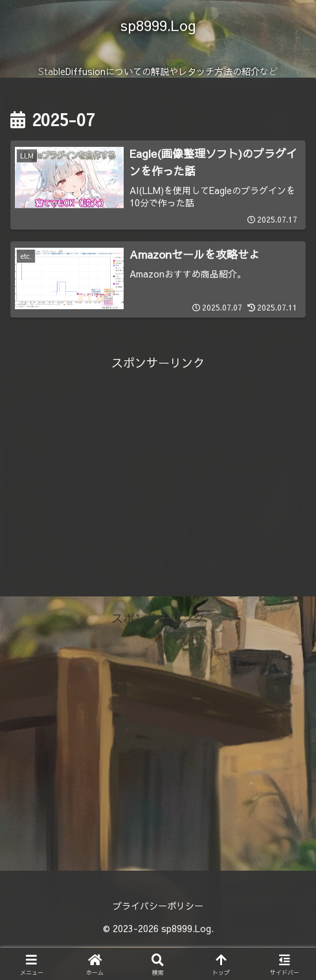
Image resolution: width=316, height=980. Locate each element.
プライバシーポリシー (158, 906)
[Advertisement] (158, 465)
